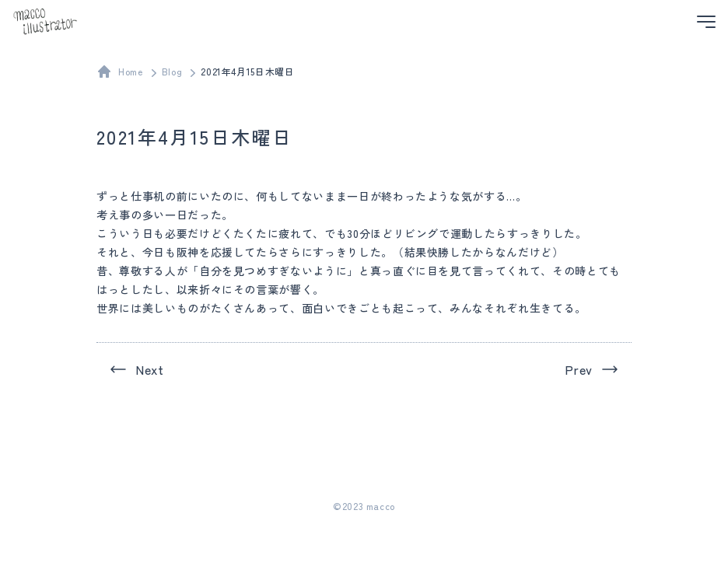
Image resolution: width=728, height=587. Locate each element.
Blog (172, 71)
